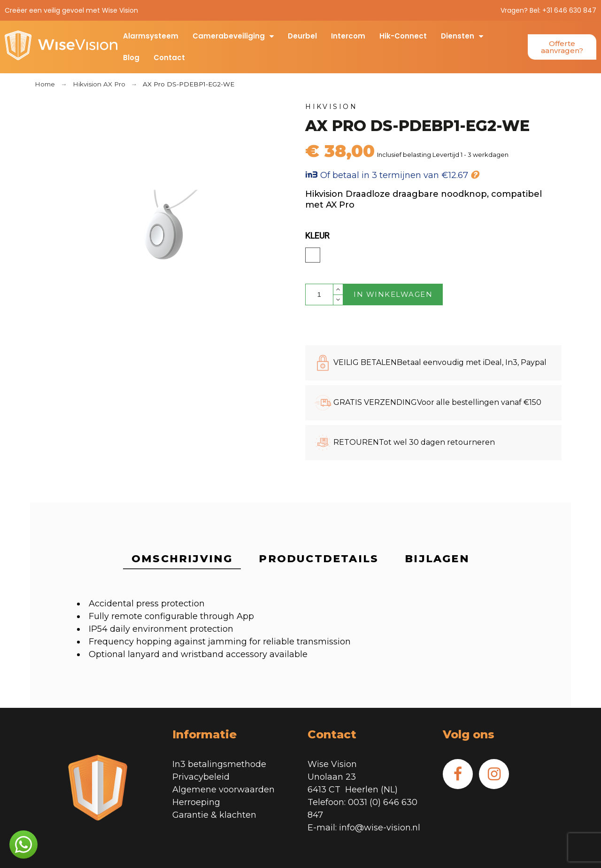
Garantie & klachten (214, 815)
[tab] (182, 559)
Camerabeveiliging (233, 36)
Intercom (348, 36)
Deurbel (302, 36)
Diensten (462, 36)
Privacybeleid (201, 777)
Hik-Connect (403, 36)
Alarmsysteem (151, 36)
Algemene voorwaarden (223, 790)
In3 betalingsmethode (219, 764)
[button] (562, 47)
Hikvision (331, 107)
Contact (169, 58)
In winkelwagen (393, 294)
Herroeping (196, 802)
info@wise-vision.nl (380, 828)
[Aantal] (319, 294)
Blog (131, 58)
